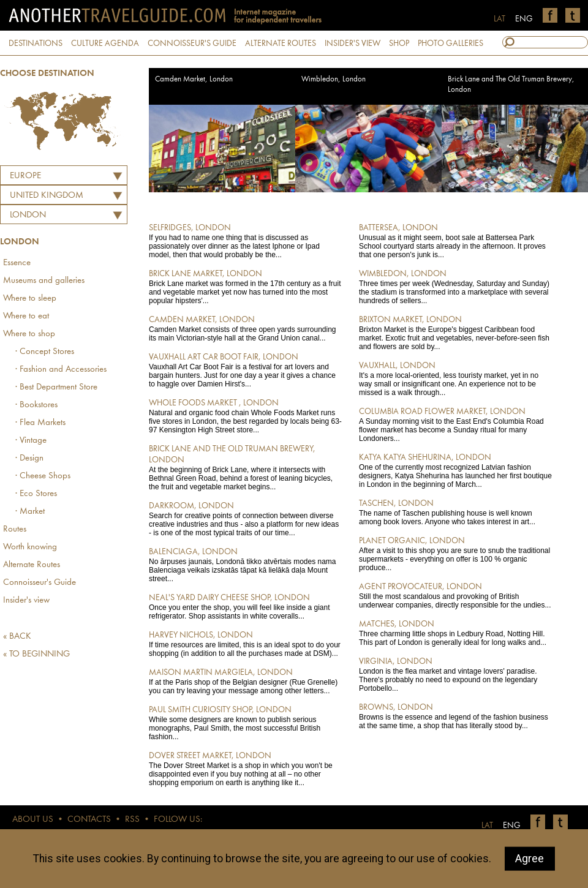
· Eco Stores (36, 494)
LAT (499, 19)
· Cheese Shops (43, 476)
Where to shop (29, 334)
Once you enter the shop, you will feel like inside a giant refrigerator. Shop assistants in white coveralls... (245, 606)
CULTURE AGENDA (105, 43)
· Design (29, 458)
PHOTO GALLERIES (450, 43)
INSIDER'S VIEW (352, 43)
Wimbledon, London (334, 79)
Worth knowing (30, 547)
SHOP (399, 43)
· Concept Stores (45, 352)
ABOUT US (33, 820)
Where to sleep (30, 299)
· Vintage (31, 441)
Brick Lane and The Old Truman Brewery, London (511, 85)
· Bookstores (36, 405)
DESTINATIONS (36, 43)
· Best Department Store (56, 387)
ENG (524, 19)
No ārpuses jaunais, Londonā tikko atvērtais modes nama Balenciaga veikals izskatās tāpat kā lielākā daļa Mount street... (245, 565)
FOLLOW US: (178, 820)
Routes (15, 529)
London (28, 215)
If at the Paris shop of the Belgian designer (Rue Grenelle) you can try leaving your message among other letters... (245, 681)
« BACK (17, 637)
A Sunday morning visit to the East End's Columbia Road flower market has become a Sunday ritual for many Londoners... (455, 424)
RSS (132, 820)
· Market (30, 512)
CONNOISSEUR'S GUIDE (192, 43)
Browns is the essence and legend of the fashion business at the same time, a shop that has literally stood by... (455, 716)
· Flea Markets (40, 423)
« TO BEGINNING (36, 654)
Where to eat (26, 316)
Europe (25, 176)
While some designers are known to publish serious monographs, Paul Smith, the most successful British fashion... (245, 723)
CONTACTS (89, 820)
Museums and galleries (44, 281)
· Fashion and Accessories (61, 370)
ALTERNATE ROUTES (281, 43)
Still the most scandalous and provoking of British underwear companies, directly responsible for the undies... (455, 595)
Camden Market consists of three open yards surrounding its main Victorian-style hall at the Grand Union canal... (245, 328)
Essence (17, 263)
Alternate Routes (32, 565)
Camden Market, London (194, 79)
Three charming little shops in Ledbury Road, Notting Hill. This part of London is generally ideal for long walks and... (455, 633)
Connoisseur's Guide (40, 583)
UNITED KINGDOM (47, 196)
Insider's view (26, 600)
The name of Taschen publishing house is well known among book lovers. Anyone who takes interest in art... (455, 512)
